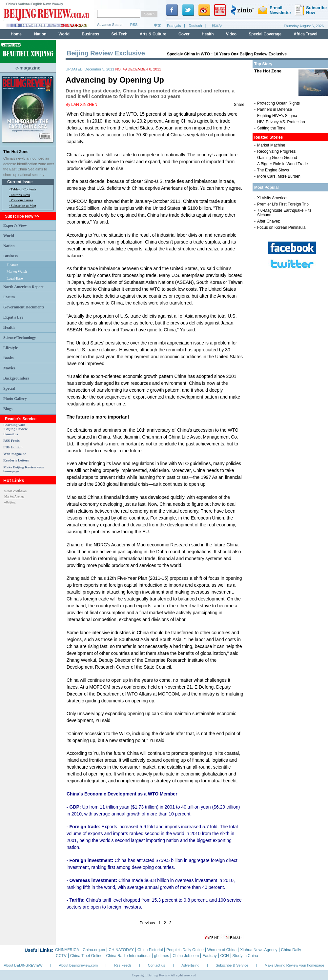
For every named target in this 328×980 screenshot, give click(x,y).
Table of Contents (23, 189)
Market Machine (271, 145)
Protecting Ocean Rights (278, 103)
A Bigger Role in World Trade (283, 164)
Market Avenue (14, 496)
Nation (9, 246)
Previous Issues (22, 200)
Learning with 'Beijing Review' (16, 427)
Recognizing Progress (276, 151)
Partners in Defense (275, 109)
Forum (9, 297)
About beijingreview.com (79, 965)
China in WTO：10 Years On (210, 54)
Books (8, 358)
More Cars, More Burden (279, 176)
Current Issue (20, 182)
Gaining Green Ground (277, 158)
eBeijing (10, 502)
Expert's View (15, 225)
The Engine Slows (273, 170)
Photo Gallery (15, 399)
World (9, 236)
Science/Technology (20, 338)
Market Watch (17, 271)
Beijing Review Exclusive (263, 54)
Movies (9, 368)
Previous (147, 923)
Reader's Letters (16, 460)
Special (9, 388)
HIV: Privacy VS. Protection (281, 122)
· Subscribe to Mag (22, 206)
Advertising (190, 965)
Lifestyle (10, 348)
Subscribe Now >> (22, 216)
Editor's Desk (20, 195)
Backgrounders (16, 378)
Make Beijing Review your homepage (295, 965)
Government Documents (24, 307)
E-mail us (11, 434)
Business (10, 256)
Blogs (8, 409)
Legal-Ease (15, 278)
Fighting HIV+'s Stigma (277, 116)
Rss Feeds (123, 965)
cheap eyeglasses (15, 490)
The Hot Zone (16, 152)
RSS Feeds (11, 441)
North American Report (23, 287)
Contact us (157, 965)
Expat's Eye (13, 317)
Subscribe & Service (232, 965)
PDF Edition (13, 447)
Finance (12, 265)
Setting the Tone (271, 128)
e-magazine (28, 68)
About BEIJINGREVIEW (23, 965)
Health (9, 327)
